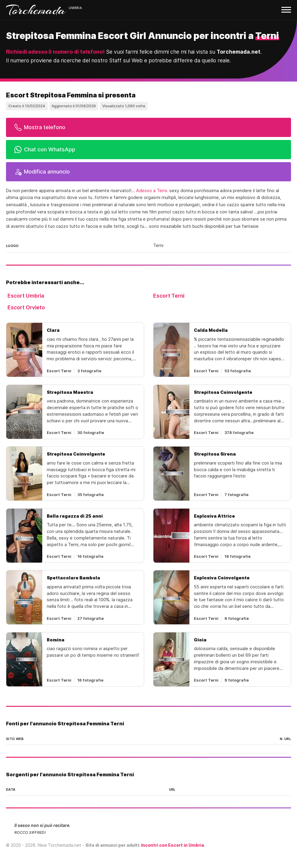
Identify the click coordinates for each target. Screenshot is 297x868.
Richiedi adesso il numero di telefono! (55, 52)
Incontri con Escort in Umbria (173, 845)
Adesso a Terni (151, 191)
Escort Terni (169, 296)
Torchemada (36, 10)
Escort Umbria (26, 296)
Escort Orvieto (26, 307)
